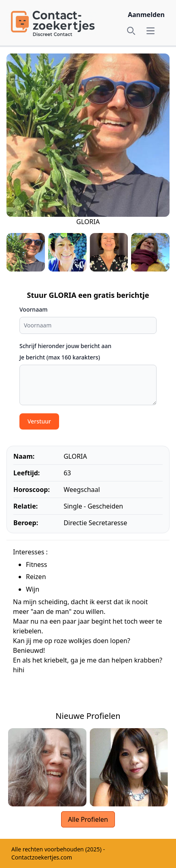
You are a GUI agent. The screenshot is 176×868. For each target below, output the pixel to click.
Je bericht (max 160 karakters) (60, 357)
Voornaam (33, 309)
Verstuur (39, 421)
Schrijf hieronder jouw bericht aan (65, 346)
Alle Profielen (88, 819)
